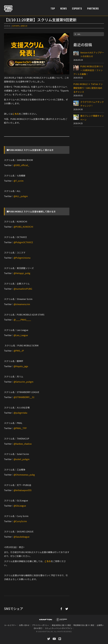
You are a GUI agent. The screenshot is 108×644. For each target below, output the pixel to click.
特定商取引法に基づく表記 (84, 625)
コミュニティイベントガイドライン (59, 628)
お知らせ (24, 26)
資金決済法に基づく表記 (61, 625)
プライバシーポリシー (41, 625)
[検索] (75, 34)
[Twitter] (67, 609)
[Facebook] (61, 609)
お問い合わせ (24, 625)
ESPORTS (16, 26)
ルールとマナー (10, 625)
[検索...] (89, 34)
